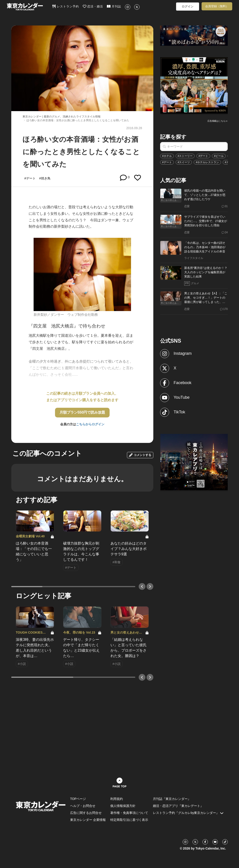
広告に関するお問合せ (86, 813)
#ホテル (167, 156)
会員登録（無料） (217, 6)
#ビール (219, 156)
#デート (203, 156)
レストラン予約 (65, 6)
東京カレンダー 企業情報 (88, 820)
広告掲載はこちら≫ (218, 121)
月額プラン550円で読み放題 (82, 412)
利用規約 (117, 799)
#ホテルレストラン (207, 162)
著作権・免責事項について (129, 813)
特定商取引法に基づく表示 (129, 820)
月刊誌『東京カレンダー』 (172, 799)
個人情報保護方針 (123, 806)
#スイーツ (184, 162)
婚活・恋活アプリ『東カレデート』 (178, 806)
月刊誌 (114, 6)
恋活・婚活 (93, 6)
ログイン (188, 6)
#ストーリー (185, 156)
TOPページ (78, 799)
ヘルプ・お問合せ (83, 806)
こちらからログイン (90, 424)
